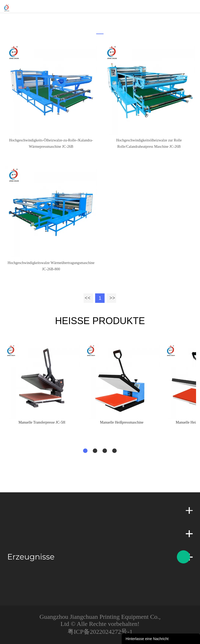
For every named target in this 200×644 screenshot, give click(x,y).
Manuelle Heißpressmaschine (122, 422)
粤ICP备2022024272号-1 (100, 632)
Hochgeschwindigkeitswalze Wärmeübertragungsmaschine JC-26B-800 (51, 266)
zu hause (96, 20)
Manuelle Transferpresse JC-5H (42, 422)
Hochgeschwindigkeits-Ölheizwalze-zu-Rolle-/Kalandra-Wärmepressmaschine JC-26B (51, 143)
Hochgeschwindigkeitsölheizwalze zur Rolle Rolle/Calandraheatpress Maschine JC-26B (149, 143)
